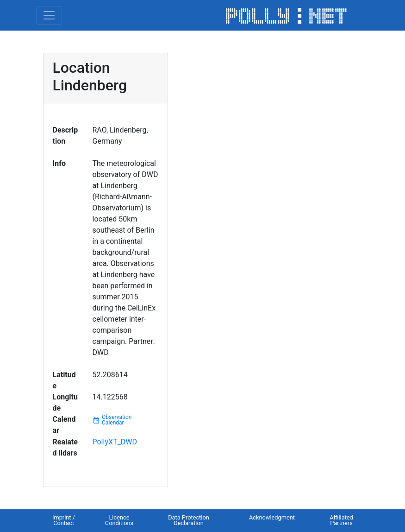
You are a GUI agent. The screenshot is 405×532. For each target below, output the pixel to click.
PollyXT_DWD (115, 442)
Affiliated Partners (341, 520)
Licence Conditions (119, 520)
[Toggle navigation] (49, 15)
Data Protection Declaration (189, 520)
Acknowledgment (272, 517)
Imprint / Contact (64, 520)
